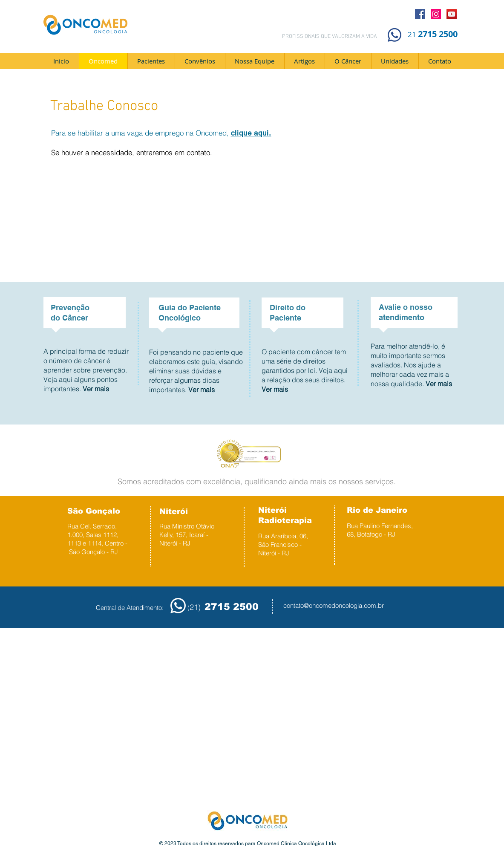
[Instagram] (436, 14)
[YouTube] (452, 14)
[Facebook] (420, 14)
